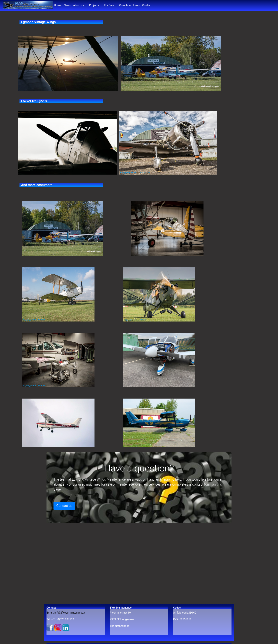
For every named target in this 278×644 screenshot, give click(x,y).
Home (58, 5)
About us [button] (79, 5)
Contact (147, 5)
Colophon (125, 5)
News (68, 5)
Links (136, 5)
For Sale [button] (109, 5)
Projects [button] (94, 5)
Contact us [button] (64, 506)
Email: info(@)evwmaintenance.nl (66, 613)
